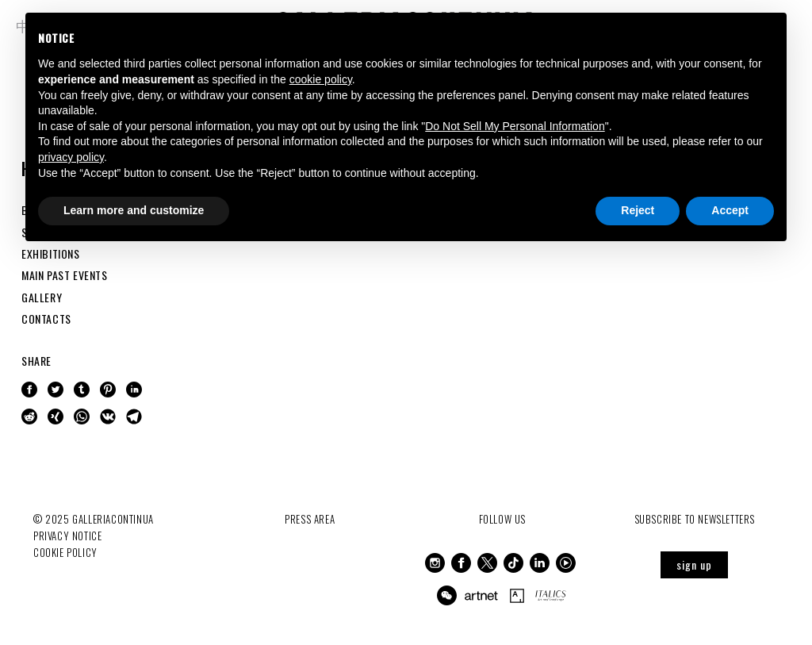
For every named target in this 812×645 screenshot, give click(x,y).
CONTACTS (46, 319)
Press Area (310, 519)
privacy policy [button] (71, 157)
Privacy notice (67, 536)
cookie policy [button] (321, 79)
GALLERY (42, 297)
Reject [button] (638, 210)
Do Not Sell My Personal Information (515, 126)
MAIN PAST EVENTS (65, 275)
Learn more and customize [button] (134, 210)
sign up (694, 564)
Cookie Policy (65, 552)
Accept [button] (730, 210)
